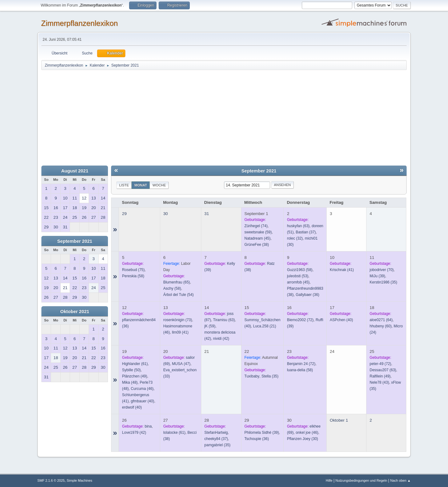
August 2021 (75, 171)
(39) (377, 276)
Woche (159, 185)
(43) (379, 382)
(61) (135, 364)
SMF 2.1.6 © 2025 (51, 480)
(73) (178, 320)
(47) (181, 364)
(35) (383, 282)
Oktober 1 (339, 420)
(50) (131, 370)
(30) (302, 439)
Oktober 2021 (75, 311)
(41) (342, 270)
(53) (298, 276)
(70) (382, 270)
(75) (133, 270)
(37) (306, 232)
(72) (300, 320)
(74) (256, 226)
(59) (258, 232)
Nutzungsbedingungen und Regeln (361, 480)
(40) (341, 320)
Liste (124, 185)
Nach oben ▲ (400, 480)
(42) (221, 339)
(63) (298, 226)
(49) (135, 376)
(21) (265, 326)
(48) (130, 382)
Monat (141, 185)
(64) (381, 320)
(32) (295, 238)
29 (124, 214)
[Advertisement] (224, 117)
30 (166, 214)
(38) (257, 245)
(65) (177, 282)
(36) (307, 295)
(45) (258, 238)
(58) (133, 276)
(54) (179, 295)
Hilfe (329, 480)
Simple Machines (79, 480)
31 (207, 214)
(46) (142, 389)
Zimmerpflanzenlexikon (79, 23)
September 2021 (75, 241)
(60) (381, 326)
